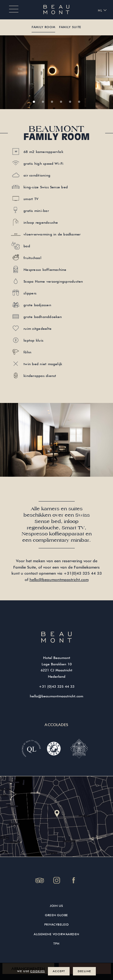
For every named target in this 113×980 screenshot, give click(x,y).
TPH (56, 944)
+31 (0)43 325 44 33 (57, 686)
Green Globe (56, 915)
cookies (37, 971)
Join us (56, 906)
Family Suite (70, 27)
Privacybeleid (57, 925)
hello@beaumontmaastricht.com (59, 579)
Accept (59, 971)
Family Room (43, 27)
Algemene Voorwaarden (56, 934)
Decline (84, 971)
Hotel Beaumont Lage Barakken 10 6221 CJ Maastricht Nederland (56, 667)
